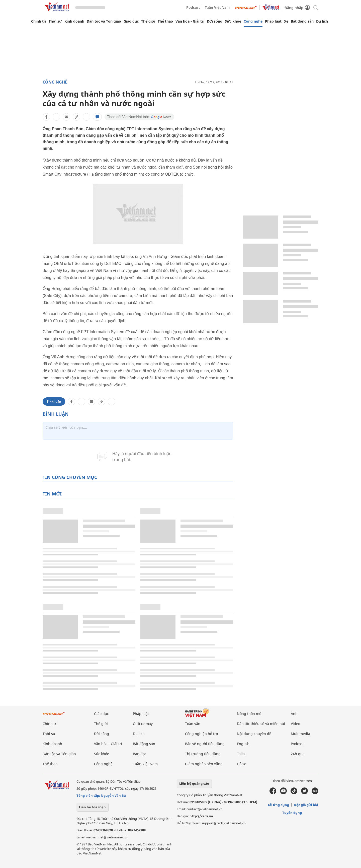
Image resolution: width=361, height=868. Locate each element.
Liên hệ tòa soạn (92, 807)
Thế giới (148, 21)
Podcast (193, 7)
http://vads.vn (201, 816)
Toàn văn (193, 724)
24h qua (298, 754)
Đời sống (215, 21)
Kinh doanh (74, 21)
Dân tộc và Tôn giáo (104, 21)
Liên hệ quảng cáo (194, 783)
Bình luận (54, 402)
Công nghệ (253, 21)
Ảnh (294, 714)
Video (295, 724)
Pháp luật (273, 21)
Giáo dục (131, 21)
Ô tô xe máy (143, 724)
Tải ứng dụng (278, 805)
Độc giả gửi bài (306, 805)
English (243, 744)
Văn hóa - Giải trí (190, 21)
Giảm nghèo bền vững (204, 764)
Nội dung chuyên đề (254, 734)
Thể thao (165, 21)
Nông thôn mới (250, 714)
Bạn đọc (140, 754)
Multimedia (300, 734)
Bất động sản (302, 21)
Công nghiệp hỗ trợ (202, 734)
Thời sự (55, 21)
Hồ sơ (242, 764)
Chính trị (39, 21)
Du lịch (322, 21)
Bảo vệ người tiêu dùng (205, 744)
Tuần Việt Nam (217, 7)
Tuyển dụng (292, 813)
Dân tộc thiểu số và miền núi (261, 724)
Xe (286, 21)
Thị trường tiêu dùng (203, 754)
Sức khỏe (233, 21)
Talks (241, 754)
